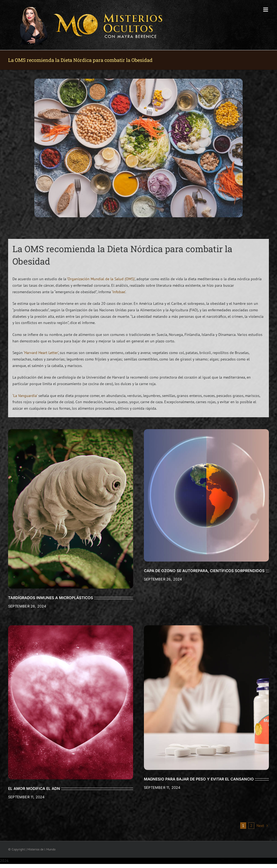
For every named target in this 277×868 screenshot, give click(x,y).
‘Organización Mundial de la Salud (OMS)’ (101, 279)
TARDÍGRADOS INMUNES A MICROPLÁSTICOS (51, 598)
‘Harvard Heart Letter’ (41, 353)
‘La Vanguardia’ (25, 396)
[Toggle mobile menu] (266, 10)
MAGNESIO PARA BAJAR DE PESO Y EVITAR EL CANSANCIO (199, 779)
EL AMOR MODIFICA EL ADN (34, 788)
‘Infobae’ (118, 292)
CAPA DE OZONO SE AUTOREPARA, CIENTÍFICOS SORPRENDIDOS (204, 571)
